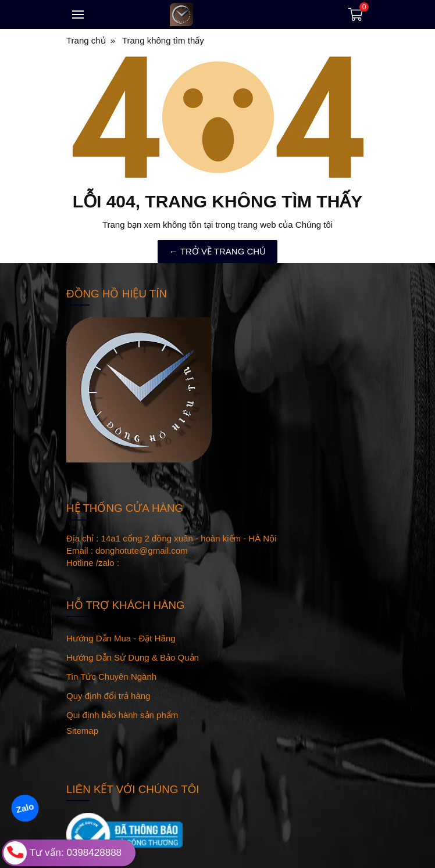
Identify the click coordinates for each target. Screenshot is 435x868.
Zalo (25, 808)
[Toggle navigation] (78, 15)
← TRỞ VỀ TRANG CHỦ (217, 251)
